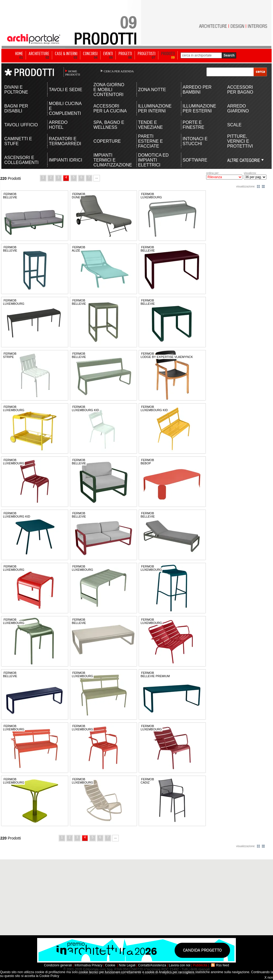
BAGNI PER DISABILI (16, 108)
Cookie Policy (49, 976)
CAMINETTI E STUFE (18, 141)
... (97, 177)
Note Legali (127, 965)
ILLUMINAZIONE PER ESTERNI (199, 108)
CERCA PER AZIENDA (119, 71)
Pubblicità (200, 965)
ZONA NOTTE (152, 90)
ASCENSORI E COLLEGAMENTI (21, 160)
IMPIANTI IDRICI (66, 160)
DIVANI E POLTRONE (16, 90)
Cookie (110, 965)
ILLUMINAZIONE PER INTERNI (155, 108)
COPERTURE (107, 141)
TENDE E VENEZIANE (151, 125)
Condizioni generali (58, 965)
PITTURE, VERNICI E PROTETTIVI (240, 141)
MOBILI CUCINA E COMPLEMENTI (65, 108)
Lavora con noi (179, 965)
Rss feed (223, 965)
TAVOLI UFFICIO (21, 125)
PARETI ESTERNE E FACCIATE (151, 141)
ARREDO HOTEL (58, 125)
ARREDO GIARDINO (238, 108)
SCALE (234, 125)
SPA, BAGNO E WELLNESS (109, 125)
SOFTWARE (195, 160)
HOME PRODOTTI (73, 73)
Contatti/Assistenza (152, 965)
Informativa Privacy (88, 965)
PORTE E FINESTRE (193, 125)
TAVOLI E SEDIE (66, 90)
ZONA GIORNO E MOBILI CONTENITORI (109, 90)
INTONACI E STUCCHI (195, 141)
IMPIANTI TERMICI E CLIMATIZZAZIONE (110, 160)
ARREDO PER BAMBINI (197, 90)
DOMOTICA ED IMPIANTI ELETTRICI (153, 160)
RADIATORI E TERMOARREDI (65, 141)
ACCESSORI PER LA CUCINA (110, 108)
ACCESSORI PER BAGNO (240, 90)
